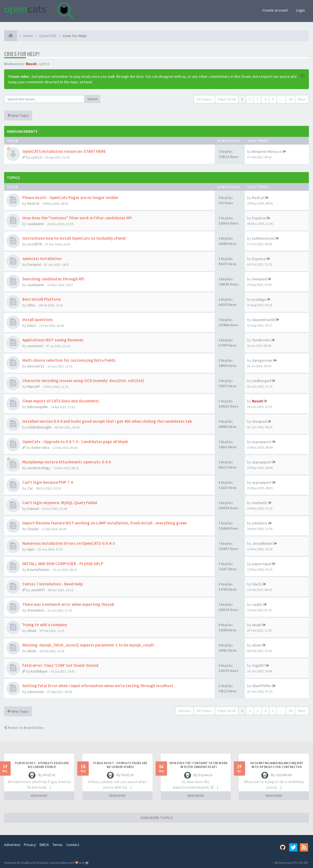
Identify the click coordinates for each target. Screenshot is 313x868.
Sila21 (257, 584)
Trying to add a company (45, 625)
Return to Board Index (24, 728)
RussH (31, 64)
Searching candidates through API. (54, 279)
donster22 (36, 366)
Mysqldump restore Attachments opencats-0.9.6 (67, 462)
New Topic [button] (18, 115)
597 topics (204, 99)
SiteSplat (42, 863)
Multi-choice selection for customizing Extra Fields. (69, 360)
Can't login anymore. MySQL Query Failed (60, 503)
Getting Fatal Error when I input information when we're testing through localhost (98, 686)
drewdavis (36, 610)
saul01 (257, 604)
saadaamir (36, 224)
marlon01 (260, 503)
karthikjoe (39, 671)
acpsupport (262, 442)
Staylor (33, 529)
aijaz (31, 549)
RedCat (33, 203)
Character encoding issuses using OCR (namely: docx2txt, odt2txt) (83, 381)
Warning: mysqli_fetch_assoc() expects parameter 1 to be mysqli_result (88, 645)
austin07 (38, 590)
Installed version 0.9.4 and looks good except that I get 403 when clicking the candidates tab (107, 421)
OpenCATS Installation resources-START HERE (64, 151)
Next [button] (302, 99)
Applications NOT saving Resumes (53, 340)
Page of (227, 99)
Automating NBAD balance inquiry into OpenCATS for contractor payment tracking (277, 767)
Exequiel (34, 264)
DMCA (44, 845)
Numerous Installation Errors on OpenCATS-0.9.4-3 (69, 543)
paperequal (261, 564)
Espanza (259, 218)
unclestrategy (39, 468)
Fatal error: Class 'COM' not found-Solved (60, 665)
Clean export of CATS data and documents (61, 401)
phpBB (25, 863)
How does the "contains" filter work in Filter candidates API (77, 218)
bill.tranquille (38, 407)
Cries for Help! (22, 54)
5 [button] (273, 99)
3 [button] (257, 99)
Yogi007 (258, 665)
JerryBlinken (262, 543)
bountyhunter (38, 570)
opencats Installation (42, 259)
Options (185, 711)
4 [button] (265, 99)
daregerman (262, 360)
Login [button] (300, 10)
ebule (32, 631)
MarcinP (34, 386)
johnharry (260, 523)
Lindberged (261, 381)
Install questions (38, 320)
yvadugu (259, 299)
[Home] (11, 36)
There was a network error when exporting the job (68, 604)
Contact (73, 845)
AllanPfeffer (262, 686)
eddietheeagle (39, 427)
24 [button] (290, 99)
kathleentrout (263, 238)
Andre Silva (40, 447)
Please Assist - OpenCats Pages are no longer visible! (70, 197)
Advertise (12, 845)
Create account (275, 10)
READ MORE (39, 796)
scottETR (35, 244)
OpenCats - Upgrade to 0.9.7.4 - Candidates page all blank (75, 442)
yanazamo (36, 692)
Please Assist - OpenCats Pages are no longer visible (120, 765)
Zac (30, 488)
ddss (31, 305)
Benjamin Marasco (267, 151)
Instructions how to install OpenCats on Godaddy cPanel (74, 238)
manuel (33, 508)
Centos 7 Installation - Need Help (52, 584)
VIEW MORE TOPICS (157, 818)
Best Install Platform (41, 299)
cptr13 (44, 64)
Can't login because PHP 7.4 (48, 482)
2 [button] (250, 99)
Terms (58, 845)
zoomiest (35, 346)
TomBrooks (261, 340)
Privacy (30, 845)
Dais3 (32, 325)
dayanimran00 (263, 320)
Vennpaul (259, 279)
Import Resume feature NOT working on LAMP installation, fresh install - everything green (105, 523)
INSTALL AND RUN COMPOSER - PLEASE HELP (63, 564)
